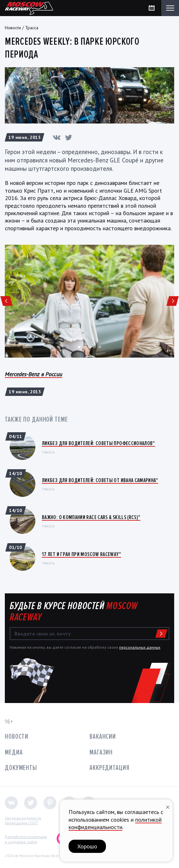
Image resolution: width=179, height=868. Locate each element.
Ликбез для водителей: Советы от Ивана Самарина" (100, 480)
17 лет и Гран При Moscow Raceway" (81, 554)
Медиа (14, 752)
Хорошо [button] (87, 846)
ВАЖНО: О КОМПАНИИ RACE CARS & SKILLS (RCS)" (91, 517)
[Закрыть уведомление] (168, 806)
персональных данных (140, 647)
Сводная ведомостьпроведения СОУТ (23, 821)
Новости (13, 28)
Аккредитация (109, 768)
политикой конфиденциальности (115, 823)
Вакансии (103, 737)
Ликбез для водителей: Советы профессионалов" (99, 443)
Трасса (32, 28)
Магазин (101, 752)
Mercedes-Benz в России (33, 374)
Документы (21, 768)
